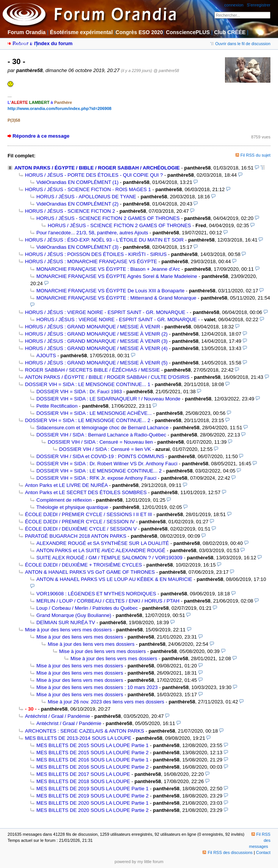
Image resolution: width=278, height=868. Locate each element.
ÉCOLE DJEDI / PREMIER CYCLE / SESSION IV (80, 522)
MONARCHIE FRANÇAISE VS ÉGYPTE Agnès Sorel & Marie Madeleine (117, 276)
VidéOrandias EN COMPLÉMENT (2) (77, 204)
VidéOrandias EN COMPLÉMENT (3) (77, 247)
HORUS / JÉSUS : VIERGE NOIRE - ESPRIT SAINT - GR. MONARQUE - (107, 312)
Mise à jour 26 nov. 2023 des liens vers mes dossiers (106, 702)
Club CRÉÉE (230, 32)
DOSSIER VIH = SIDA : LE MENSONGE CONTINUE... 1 (88, 384)
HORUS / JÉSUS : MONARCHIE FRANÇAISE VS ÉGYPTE (91, 261)
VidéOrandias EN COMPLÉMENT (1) (77, 182)
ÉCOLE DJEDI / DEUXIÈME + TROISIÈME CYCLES (84, 565)
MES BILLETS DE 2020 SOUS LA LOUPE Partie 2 (92, 810)
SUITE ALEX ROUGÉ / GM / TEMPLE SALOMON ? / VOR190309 (109, 558)
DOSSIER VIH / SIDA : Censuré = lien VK (105, 449)
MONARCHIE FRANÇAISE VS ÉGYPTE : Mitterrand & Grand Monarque (116, 298)
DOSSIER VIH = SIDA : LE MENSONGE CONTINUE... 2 (88, 420)
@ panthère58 (166, 71)
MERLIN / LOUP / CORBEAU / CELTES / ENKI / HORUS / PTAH (108, 601)
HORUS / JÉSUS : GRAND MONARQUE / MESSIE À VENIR (93, 327)
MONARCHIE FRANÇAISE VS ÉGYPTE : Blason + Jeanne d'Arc (108, 269)
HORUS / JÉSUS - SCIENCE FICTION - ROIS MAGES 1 (88, 189)
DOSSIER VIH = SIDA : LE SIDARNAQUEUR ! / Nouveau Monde (108, 399)
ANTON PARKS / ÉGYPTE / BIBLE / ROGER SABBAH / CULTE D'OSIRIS (107, 377)
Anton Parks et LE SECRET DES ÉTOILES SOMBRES (86, 492)
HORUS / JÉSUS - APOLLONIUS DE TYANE (86, 197)
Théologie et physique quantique (72, 507)
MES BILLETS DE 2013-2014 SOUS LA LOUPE (78, 738)
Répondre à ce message (41, 136)
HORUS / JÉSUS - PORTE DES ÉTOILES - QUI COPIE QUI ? (94, 175)
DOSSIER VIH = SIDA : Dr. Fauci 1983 (79, 392)
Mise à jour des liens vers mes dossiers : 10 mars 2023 (97, 687)
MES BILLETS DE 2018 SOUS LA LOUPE (83, 781)
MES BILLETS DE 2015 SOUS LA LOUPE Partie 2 (92, 753)
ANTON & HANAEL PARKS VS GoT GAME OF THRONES (90, 572)
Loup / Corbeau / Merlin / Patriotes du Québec (87, 608)
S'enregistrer (259, 5)
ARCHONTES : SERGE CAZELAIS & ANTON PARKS (85, 731)
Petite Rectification (57, 406)
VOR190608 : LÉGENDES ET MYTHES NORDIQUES (96, 594)
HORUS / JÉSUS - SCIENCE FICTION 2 (70, 211)
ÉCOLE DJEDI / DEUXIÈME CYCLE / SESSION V (81, 529)
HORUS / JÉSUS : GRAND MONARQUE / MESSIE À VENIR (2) (96, 334)
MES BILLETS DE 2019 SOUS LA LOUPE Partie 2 (92, 796)
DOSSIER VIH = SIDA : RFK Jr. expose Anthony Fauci (96, 478)
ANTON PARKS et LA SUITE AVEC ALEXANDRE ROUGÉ (101, 550)
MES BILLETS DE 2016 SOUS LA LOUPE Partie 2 (92, 767)
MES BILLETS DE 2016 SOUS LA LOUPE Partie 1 (92, 760)
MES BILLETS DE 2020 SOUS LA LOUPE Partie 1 (92, 803)
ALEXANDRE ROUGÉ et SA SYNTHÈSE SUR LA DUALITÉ (103, 543)
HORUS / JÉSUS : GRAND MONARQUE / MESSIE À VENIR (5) (96, 363)
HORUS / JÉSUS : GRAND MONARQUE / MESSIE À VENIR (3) (96, 341)
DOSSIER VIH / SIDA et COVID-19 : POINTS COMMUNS (100, 456)
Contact (263, 852)
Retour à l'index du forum (42, 43)
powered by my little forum (139, 862)
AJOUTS (46, 356)
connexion (234, 5)
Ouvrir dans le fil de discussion (240, 44)
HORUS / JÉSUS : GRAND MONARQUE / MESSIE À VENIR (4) (96, 348)
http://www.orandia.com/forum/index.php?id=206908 (59, 108)
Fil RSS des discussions (228, 852)
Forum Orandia (27, 32)
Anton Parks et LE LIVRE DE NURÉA (66, 485)
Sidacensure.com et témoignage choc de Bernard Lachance (102, 428)
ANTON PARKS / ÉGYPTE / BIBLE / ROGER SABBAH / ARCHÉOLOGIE (97, 168)
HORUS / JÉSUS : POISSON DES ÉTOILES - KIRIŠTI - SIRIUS (96, 254)
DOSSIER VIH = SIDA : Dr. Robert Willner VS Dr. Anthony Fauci (107, 464)
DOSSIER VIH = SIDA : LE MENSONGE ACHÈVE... (94, 413)
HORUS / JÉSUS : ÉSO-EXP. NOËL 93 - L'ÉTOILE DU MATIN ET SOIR (104, 240)
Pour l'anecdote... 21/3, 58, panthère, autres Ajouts (92, 233)
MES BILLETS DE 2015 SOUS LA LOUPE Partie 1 (92, 745)
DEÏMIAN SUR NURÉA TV (66, 622)
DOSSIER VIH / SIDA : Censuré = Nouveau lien (100, 442)
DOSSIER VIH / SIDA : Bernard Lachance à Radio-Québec (101, 435)
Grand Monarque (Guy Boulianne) (74, 615)
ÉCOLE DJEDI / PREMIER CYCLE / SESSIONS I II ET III (88, 514)
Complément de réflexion (64, 500)
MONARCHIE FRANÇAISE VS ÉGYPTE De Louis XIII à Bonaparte (110, 291)
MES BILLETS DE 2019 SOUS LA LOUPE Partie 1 (92, 789)
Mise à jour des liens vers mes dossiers (68, 630)
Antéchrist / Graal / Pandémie (57, 716)
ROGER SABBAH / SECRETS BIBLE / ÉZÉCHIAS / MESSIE (92, 370)
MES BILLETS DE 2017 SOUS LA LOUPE (83, 774)
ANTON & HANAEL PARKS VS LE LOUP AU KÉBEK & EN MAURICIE (114, 579)
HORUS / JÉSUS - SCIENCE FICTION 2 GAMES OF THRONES (108, 218)
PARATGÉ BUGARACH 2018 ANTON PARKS (76, 536)
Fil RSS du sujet (255, 155)
